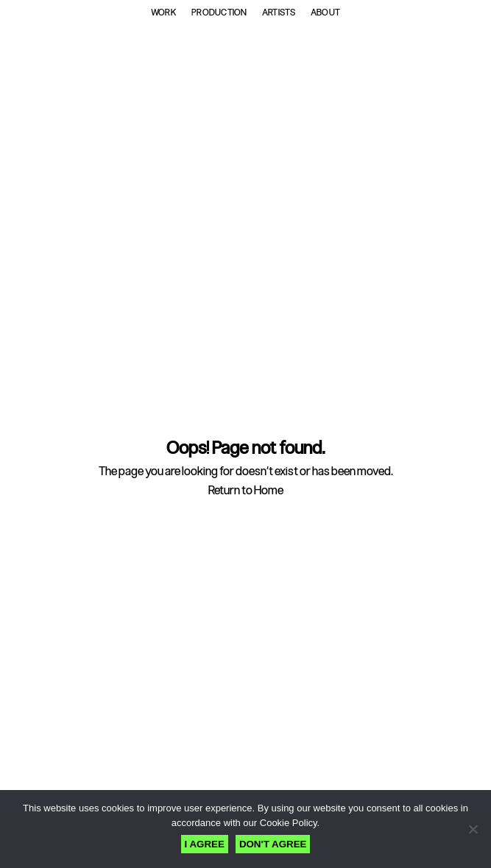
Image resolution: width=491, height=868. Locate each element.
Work (164, 13)
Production (219, 13)
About (325, 13)
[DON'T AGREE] (473, 829)
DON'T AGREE (273, 844)
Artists (279, 13)
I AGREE (205, 844)
